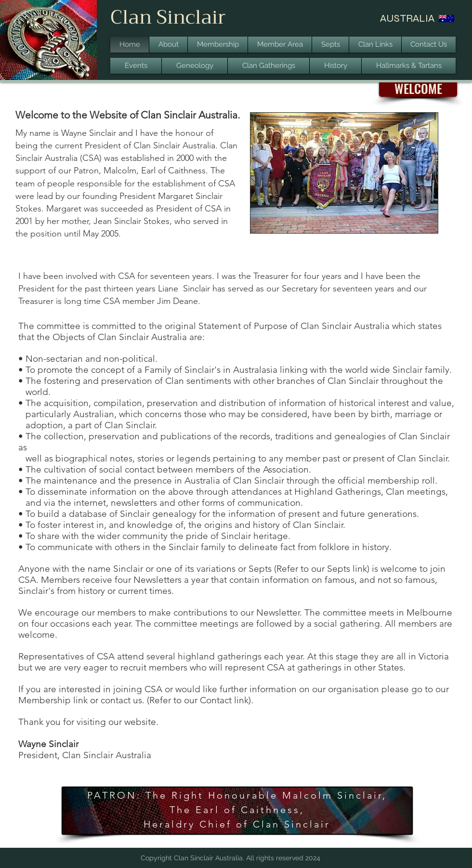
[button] (418, 89)
